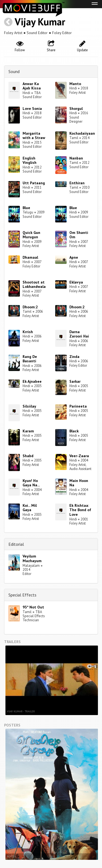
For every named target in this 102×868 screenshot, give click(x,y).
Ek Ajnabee (32, 381)
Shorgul (76, 108)
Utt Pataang (34, 183)
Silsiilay (29, 406)
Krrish (28, 332)
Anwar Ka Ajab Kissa (32, 86)
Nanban (76, 158)
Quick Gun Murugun (31, 235)
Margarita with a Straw (34, 136)
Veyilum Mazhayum (32, 558)
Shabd (28, 456)
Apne (74, 257)
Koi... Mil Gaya (30, 508)
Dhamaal (30, 257)
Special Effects (22, 595)
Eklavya (76, 282)
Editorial (16, 544)
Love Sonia (32, 108)
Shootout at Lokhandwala (34, 284)
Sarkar (75, 381)
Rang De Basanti (30, 359)
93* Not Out (33, 607)
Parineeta (78, 406)
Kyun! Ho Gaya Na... (31, 483)
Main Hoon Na (79, 483)
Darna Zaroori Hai (79, 334)
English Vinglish (30, 160)
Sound (14, 71)
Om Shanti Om (79, 235)
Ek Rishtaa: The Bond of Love (80, 510)
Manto (75, 84)
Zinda (74, 357)
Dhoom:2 (30, 307)
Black (74, 431)
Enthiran (77, 183)
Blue (26, 208)
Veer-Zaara (79, 456)
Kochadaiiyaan (82, 133)
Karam (28, 431)
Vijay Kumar (40, 22)
